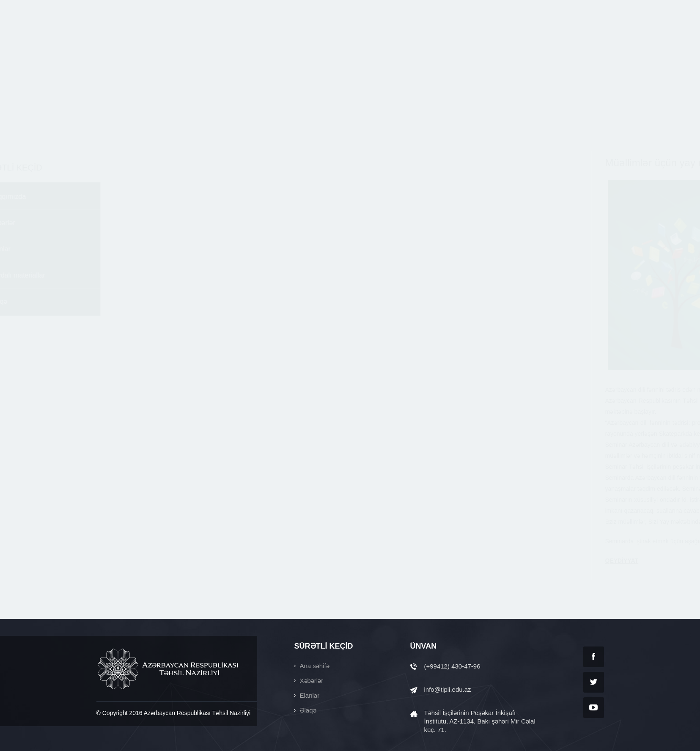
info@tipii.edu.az (448, 689)
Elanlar (112, 249)
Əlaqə (110, 301)
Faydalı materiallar (129, 275)
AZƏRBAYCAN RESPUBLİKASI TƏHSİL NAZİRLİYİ (169, 669)
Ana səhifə (315, 666)
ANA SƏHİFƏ (213, 37)
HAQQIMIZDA (266, 37)
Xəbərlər (114, 223)
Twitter (594, 682)
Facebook (594, 657)
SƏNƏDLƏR (500, 37)
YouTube (594, 708)
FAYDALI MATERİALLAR (432, 37)
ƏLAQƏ (593, 37)
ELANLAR (367, 37)
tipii (136, 37)
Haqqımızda (120, 197)
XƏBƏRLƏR (319, 37)
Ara (517, 8)
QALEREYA (550, 37)
